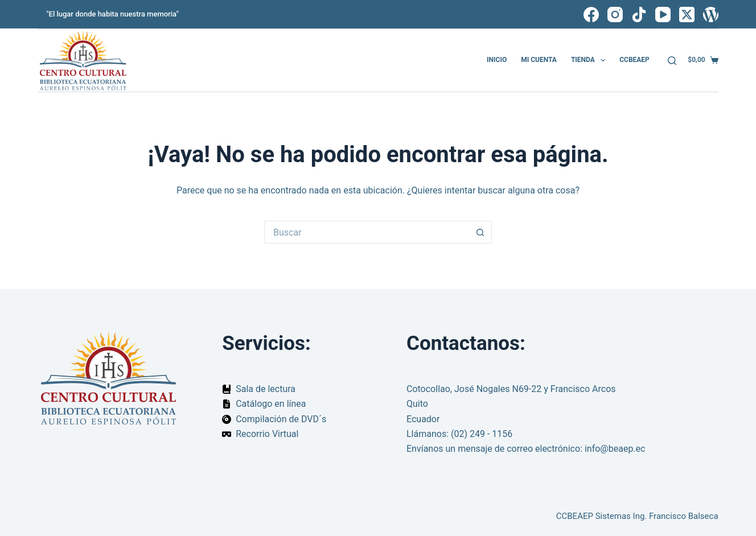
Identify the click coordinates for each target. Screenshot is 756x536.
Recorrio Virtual (267, 434)
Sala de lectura (266, 389)
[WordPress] (711, 15)
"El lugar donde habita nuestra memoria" (112, 14)
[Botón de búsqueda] (480, 232)
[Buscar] (672, 61)
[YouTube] (663, 15)
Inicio (497, 60)
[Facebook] (591, 15)
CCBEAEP (634, 60)
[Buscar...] (367, 232)
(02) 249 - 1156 (482, 434)
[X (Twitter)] (687, 15)
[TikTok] (639, 15)
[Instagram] (615, 15)
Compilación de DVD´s (281, 419)
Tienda (590, 60)
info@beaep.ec (615, 449)
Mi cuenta (539, 60)
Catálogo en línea (271, 404)
